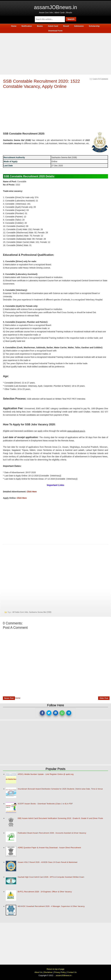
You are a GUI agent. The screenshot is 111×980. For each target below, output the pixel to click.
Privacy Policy (60, 972)
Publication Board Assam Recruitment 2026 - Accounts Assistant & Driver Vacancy (52, 833)
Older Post (104, 698)
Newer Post (9, 698)
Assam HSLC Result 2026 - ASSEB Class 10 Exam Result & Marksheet (47, 862)
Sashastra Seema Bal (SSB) (40, 612)
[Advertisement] (55, 53)
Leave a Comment (100, 79)
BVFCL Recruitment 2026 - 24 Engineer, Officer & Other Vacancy (45, 892)
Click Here (32, 492)
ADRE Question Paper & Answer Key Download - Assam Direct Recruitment (49, 848)
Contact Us (72, 972)
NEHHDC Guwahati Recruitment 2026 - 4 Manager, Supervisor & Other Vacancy (51, 906)
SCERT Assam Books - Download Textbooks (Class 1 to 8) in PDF (45, 804)
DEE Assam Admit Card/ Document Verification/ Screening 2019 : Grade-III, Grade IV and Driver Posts (60, 818)
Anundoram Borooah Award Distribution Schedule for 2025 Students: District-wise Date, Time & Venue (60, 789)
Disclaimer (48, 972)
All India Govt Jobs (20, 612)
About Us (38, 972)
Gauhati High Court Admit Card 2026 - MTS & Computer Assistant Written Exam (51, 877)
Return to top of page (55, 969)
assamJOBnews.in (55, 7)
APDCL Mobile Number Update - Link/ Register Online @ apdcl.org (46, 774)
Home (18, 698)
